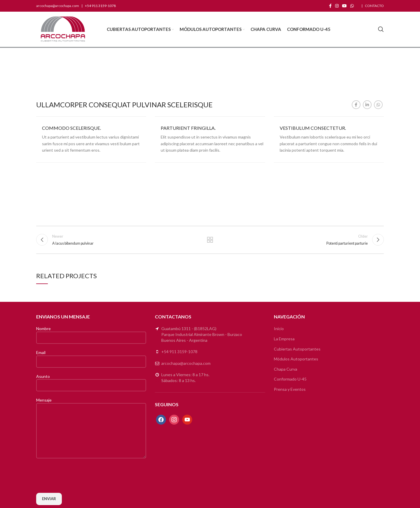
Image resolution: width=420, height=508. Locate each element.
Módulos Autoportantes (296, 359)
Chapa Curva (286, 369)
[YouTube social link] (344, 6)
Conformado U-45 (290, 379)
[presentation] (80, 476)
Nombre (91, 333)
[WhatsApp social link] (352, 6)
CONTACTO (374, 6)
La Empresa (284, 339)
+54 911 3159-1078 (179, 352)
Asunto (91, 381)
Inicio (279, 329)
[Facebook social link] (330, 6)
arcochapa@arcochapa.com (58, 6)
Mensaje (91, 415)
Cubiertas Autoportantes (297, 349)
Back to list (210, 240)
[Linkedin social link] (367, 105)
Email (91, 357)
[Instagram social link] (337, 6)
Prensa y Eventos (290, 389)
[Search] (381, 29)
